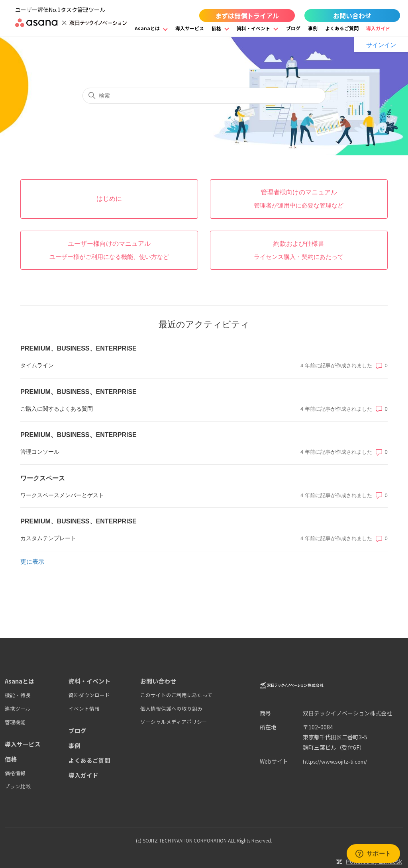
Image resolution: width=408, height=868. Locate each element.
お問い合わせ (352, 16)
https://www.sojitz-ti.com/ (338, 761)
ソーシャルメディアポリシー (174, 722)
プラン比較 (18, 786)
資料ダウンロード (89, 695)
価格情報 (15, 772)
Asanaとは (147, 28)
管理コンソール (40, 452)
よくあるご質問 (342, 28)
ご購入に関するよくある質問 (57, 409)
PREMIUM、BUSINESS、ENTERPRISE (78, 348)
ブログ (293, 28)
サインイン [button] (381, 45)
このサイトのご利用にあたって (176, 695)
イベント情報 (84, 708)
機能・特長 (18, 695)
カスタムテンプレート (48, 538)
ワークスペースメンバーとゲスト (62, 495)
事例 (313, 28)
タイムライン (37, 365)
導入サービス (190, 28)
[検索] (204, 96)
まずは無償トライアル (247, 16)
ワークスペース (43, 478)
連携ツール (18, 708)
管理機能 (15, 722)
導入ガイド (378, 28)
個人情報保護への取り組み (171, 708)
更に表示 (32, 561)
